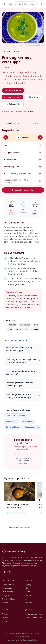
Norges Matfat (8, 112)
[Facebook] (4, 572)
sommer (35, 329)
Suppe (28, 599)
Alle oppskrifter (8, 584)
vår (26, 329)
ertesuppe (12, 325)
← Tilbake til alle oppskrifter (17, 528)
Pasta (28, 592)
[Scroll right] (40, 500)
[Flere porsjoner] (40, 137)
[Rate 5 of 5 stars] (31, 454)
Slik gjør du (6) (34, 123)
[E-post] (15, 572)
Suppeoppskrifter (32, 427)
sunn (10, 329)
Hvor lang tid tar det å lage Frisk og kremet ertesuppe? (23, 361)
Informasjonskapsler (34, 618)
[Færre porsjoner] (6, 137)
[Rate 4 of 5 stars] (27, 454)
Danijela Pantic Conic (31, 45)
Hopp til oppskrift (13, 97)
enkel (36, 325)
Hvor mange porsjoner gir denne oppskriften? (23, 372)
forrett (18, 329)
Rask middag (11, 421)
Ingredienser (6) (12, 123)
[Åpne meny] (4, 4)
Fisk (27, 588)
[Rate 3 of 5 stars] (23, 454)
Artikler (5, 614)
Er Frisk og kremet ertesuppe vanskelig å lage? (23, 384)
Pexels (42, 45)
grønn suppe (25, 325)
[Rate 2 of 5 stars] (19, 454)
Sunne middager (13, 427)
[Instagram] (10, 572)
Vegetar (29, 595)
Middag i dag (7, 603)
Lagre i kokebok (13, 90)
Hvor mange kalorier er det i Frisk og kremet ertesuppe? (23, 396)
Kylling (28, 584)
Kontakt (5, 621)
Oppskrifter (21, 112)
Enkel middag (27, 421)
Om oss (5, 618)
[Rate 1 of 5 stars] (15, 454)
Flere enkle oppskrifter (15, 416)
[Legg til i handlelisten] (40, 146)
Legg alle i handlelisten (23, 190)
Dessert (29, 603)
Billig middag (7, 595)
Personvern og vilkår (34, 614)
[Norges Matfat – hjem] (10, 4)
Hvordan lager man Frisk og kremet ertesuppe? (23, 349)
